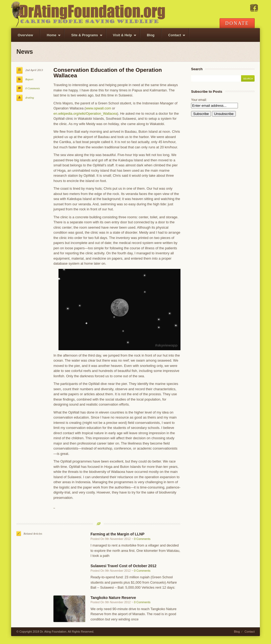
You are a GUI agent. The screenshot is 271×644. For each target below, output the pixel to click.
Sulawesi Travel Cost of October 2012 (123, 566)
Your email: (199, 100)
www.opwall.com (98, 108)
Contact (174, 37)
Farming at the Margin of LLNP (118, 534)
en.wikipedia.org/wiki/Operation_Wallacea (85, 114)
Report (29, 79)
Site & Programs (83, 37)
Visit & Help (121, 37)
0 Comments (33, 88)
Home (51, 37)
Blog (151, 35)
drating (30, 97)
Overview (25, 35)
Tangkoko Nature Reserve (113, 598)
